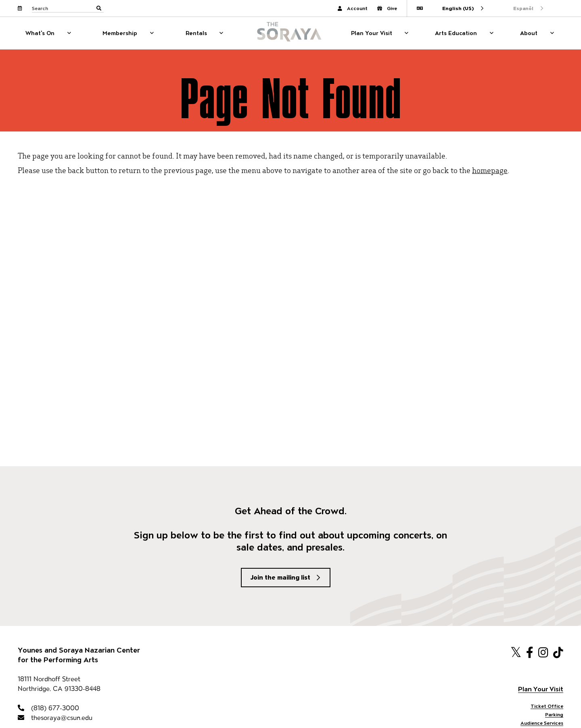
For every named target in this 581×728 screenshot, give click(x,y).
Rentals (196, 33)
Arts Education (456, 33)
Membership (120, 33)
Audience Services (542, 723)
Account (353, 8)
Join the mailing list (280, 577)
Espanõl (523, 8)
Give (387, 8)
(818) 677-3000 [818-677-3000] (48, 708)
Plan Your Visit (372, 33)
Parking (554, 714)
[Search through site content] (68, 9)
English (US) (458, 8)
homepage (490, 170)
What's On (40, 33)
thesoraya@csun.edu (55, 718)
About (529, 33)
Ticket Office (547, 706)
